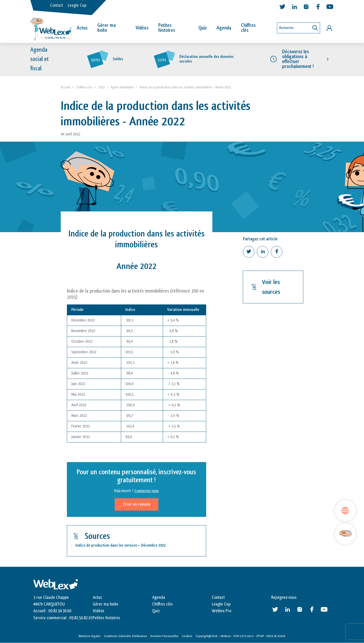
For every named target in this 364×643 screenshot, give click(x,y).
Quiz (203, 28)
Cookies (187, 636)
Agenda (224, 28)
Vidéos (142, 28)
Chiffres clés (248, 28)
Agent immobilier (122, 87)
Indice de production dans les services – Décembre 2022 (121, 545)
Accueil (65, 87)
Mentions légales (90, 636)
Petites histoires (167, 28)
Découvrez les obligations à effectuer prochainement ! (298, 59)
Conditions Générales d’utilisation (125, 636)
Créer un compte (137, 504)
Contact (57, 5)
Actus (82, 28)
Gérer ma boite (106, 604)
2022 (102, 87)
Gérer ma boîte (107, 28)
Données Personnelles (164, 636)
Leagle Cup (77, 5)
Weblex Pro (222, 611)
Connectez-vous (147, 491)
